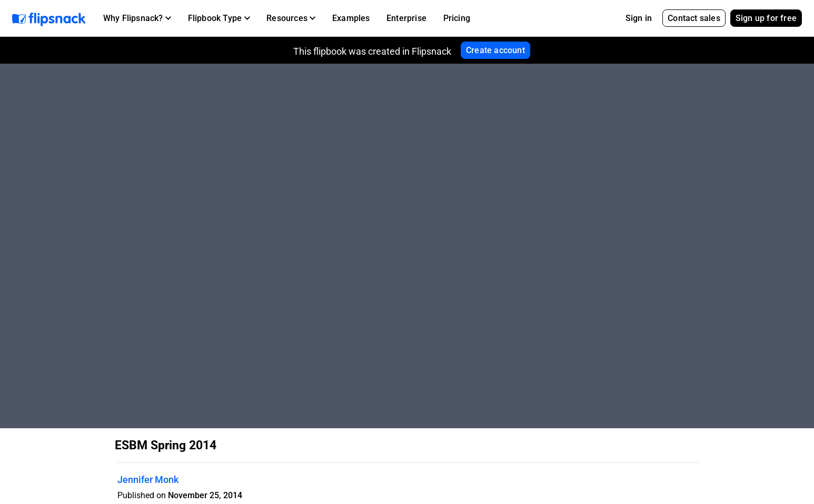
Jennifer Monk (148, 480)
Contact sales (694, 18)
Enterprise (406, 18)
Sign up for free (766, 18)
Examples (351, 18)
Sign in (639, 18)
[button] (137, 18)
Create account (495, 50)
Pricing (457, 18)
